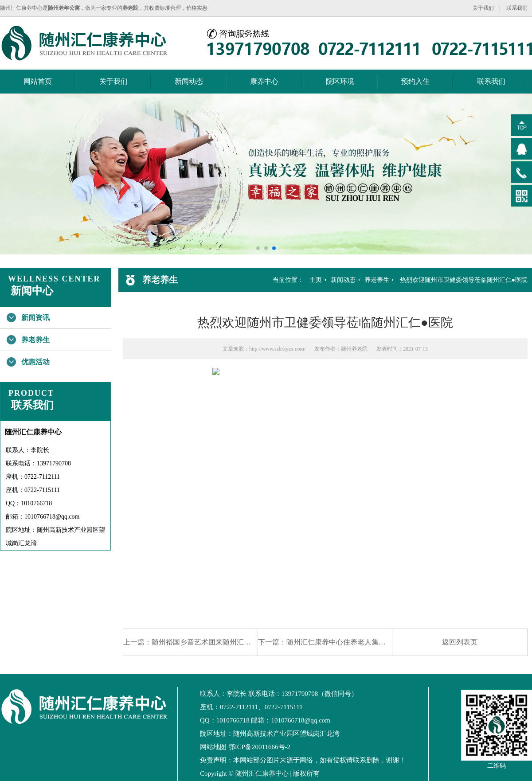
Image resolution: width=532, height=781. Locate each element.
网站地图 (213, 747)
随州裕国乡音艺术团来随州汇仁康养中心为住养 (226, 642)
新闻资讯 (35, 318)
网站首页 (38, 81)
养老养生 (35, 340)
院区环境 (340, 81)
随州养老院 (354, 349)
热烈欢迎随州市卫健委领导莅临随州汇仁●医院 (464, 280)
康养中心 (264, 81)
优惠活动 (35, 362)
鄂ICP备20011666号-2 (259, 747)
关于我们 (483, 8)
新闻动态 (189, 81)
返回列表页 (460, 642)
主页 (316, 280)
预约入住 (415, 81)
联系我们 (517, 8)
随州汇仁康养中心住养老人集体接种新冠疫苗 (357, 642)
